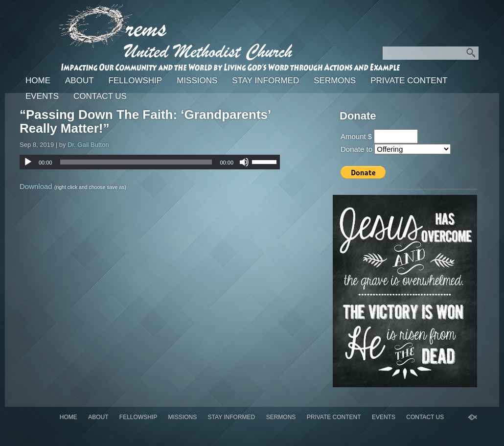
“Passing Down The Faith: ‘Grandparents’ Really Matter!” (145, 121)
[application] (150, 162)
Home (38, 81)
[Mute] (244, 162)
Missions (197, 81)
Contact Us (100, 96)
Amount (353, 136)
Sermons (335, 81)
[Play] (28, 162)
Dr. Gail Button (88, 145)
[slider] (136, 162)
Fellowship (136, 81)
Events (42, 96)
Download (36, 186)
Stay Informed (265, 81)
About (80, 81)
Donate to (356, 149)
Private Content (409, 81)
